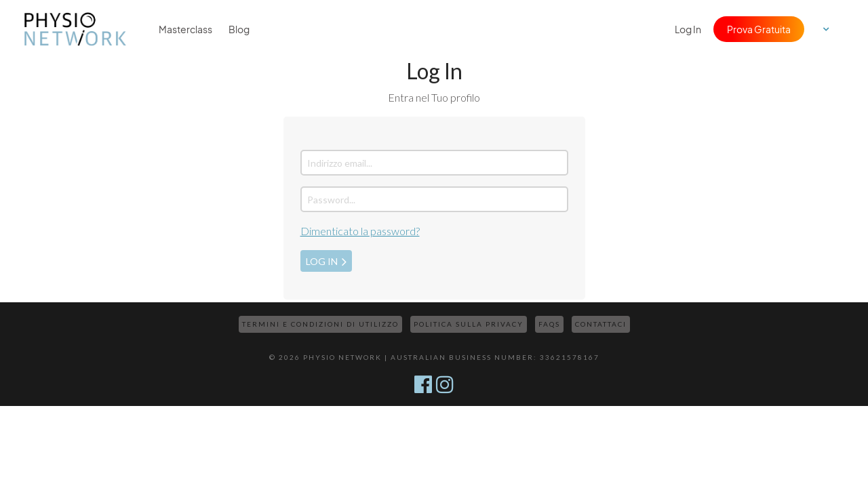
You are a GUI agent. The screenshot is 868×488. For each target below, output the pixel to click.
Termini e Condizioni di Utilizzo (320, 324)
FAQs (549, 324)
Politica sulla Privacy (469, 324)
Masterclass (185, 29)
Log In (688, 29)
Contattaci (601, 324)
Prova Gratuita (759, 29)
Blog (239, 29)
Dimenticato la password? (360, 231)
